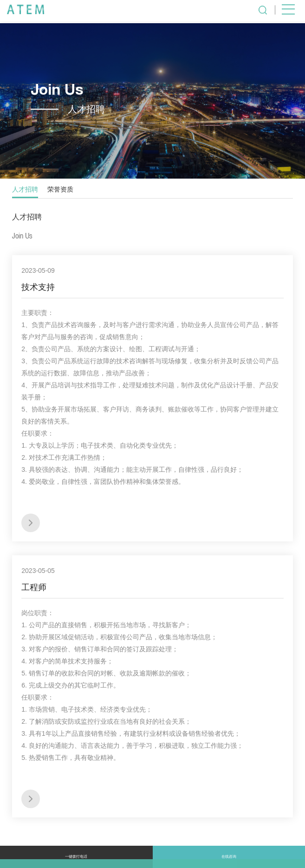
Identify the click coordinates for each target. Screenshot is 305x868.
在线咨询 (229, 857)
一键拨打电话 (76, 857)
